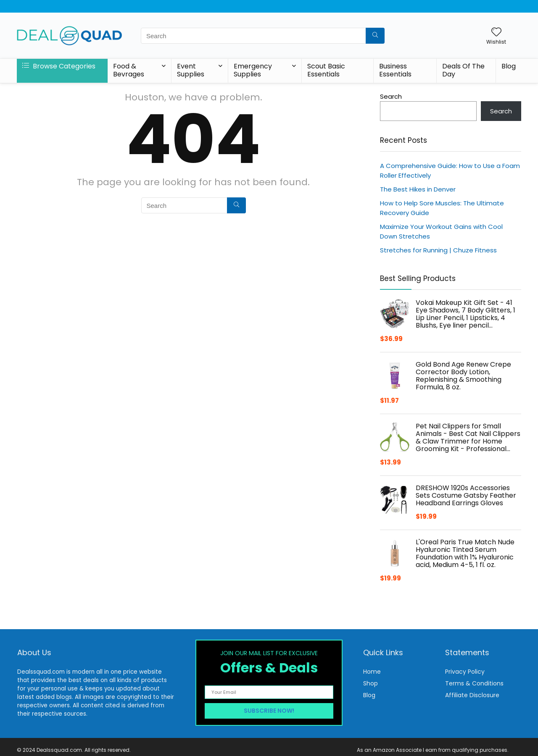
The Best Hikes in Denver (418, 189)
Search (391, 96)
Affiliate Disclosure (472, 695)
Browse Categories (59, 66)
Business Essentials (395, 70)
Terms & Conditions (474, 683)
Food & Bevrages (129, 70)
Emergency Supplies (253, 70)
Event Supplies (191, 70)
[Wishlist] (496, 33)
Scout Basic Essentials (326, 70)
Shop (371, 683)
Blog (509, 66)
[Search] (375, 36)
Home (372, 672)
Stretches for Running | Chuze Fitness (438, 250)
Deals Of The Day (463, 70)
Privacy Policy (465, 672)
